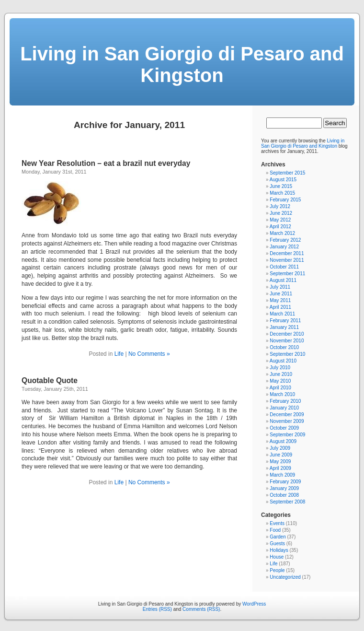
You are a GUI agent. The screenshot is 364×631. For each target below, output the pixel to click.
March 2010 (282, 394)
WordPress (254, 604)
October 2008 (284, 495)
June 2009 (281, 455)
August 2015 (283, 180)
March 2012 (282, 233)
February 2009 (285, 482)
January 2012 (284, 247)
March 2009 (282, 475)
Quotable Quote (50, 380)
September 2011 (287, 274)
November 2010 (287, 341)
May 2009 (280, 462)
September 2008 (287, 502)
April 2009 (280, 468)
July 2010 (280, 368)
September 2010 (287, 354)
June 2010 (281, 374)
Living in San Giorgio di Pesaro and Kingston (182, 64)
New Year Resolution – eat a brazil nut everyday (106, 163)
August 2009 (283, 441)
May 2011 (280, 300)
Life (119, 354)
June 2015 (281, 186)
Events (277, 523)
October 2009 (284, 428)
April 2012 (280, 227)
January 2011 (284, 327)
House (277, 557)
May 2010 (280, 381)
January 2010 (284, 408)
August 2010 (283, 361)
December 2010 (287, 334)
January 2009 (284, 488)
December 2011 (287, 253)
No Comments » (149, 354)
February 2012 (285, 240)
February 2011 (285, 321)
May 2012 (280, 220)
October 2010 (284, 347)
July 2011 (280, 287)
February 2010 (285, 401)
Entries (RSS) (157, 609)
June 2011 (281, 294)
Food (275, 530)
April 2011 (280, 307)
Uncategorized (285, 577)
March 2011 (282, 314)
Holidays (279, 550)
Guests (277, 543)
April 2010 (280, 388)
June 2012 (281, 213)
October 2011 (284, 267)
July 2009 (280, 448)
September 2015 (287, 173)
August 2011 (283, 280)
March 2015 (282, 193)
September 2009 (287, 435)
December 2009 (287, 415)
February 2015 (285, 200)
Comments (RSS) (201, 609)
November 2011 (287, 260)
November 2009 (287, 421)
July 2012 (280, 206)
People (277, 570)
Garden (278, 537)
